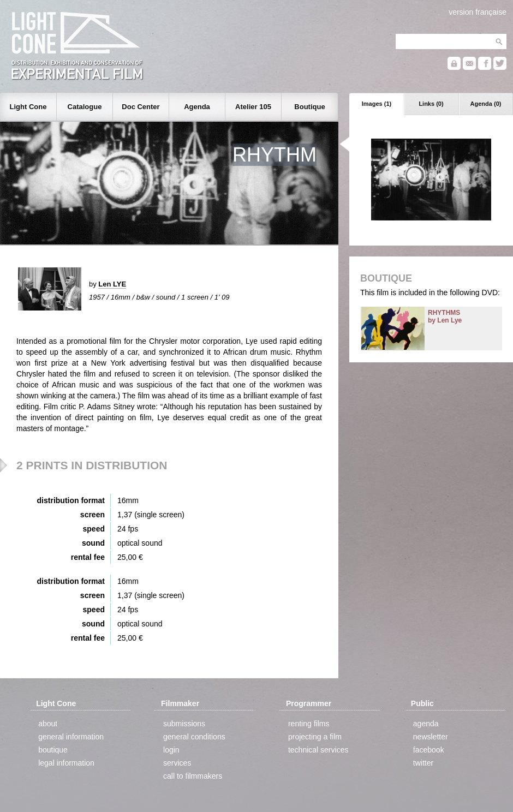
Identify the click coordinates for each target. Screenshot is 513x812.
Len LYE (112, 284)
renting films (309, 724)
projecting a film (315, 737)
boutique (53, 750)
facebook (429, 750)
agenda (426, 724)
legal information (66, 763)
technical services (318, 750)
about (48, 724)
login (171, 750)
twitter (423, 763)
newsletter (431, 737)
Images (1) (377, 104)
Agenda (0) (486, 104)
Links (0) (431, 104)
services (177, 763)
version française (478, 12)
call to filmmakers (193, 776)
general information (71, 737)
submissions (184, 724)
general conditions (194, 737)
